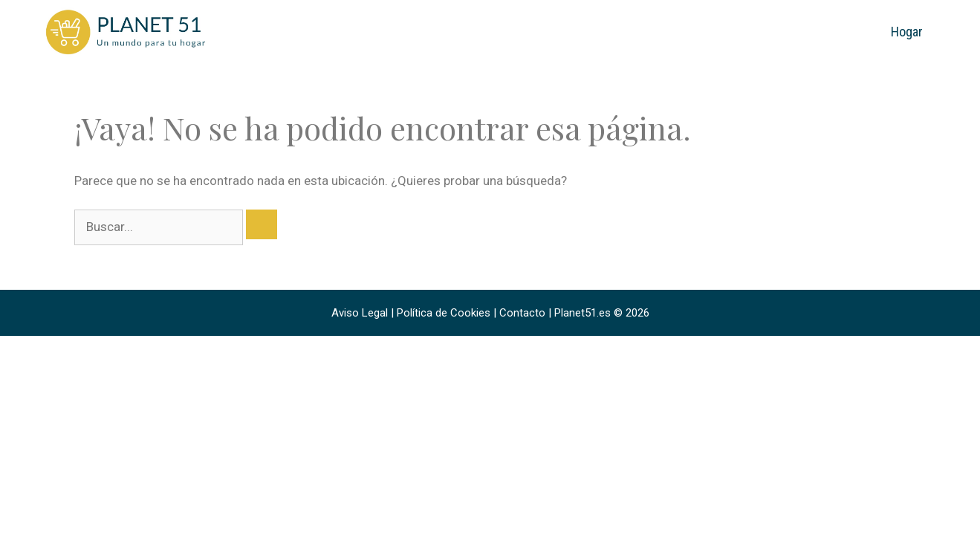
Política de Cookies (444, 313)
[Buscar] (262, 224)
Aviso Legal (360, 313)
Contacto (522, 313)
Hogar (907, 32)
